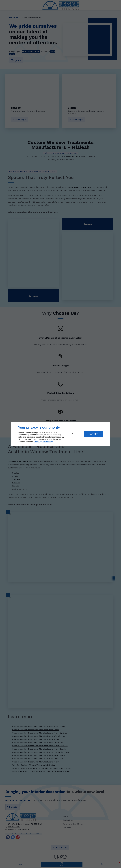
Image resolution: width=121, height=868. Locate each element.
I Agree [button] (94, 434)
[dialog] (60, 434)
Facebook (47, 442)
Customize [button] (76, 434)
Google (37, 442)
